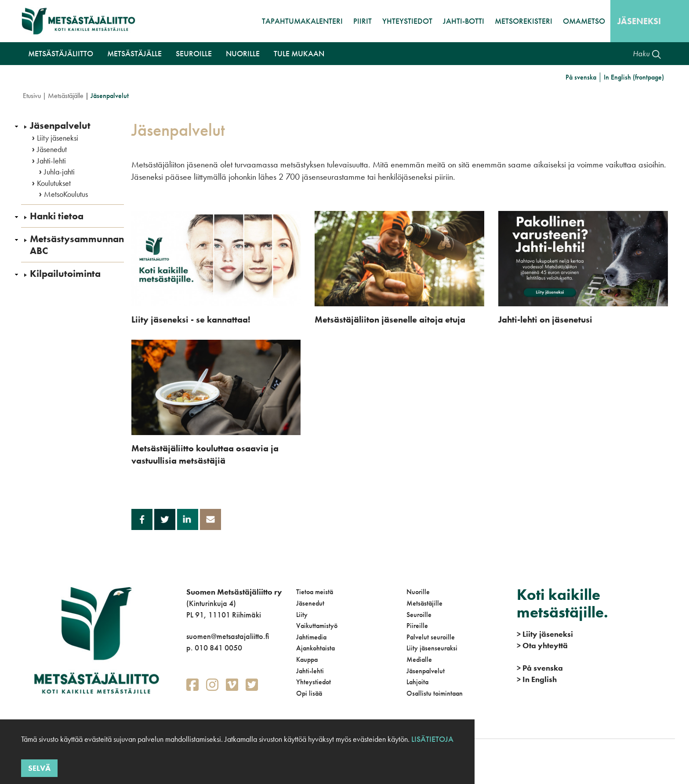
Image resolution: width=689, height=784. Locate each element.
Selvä (39, 768)
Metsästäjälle (66, 96)
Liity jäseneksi (58, 138)
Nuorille (418, 592)
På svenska (581, 77)
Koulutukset (54, 183)
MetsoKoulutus (66, 194)
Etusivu (32, 96)
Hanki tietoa (57, 216)
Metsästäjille (424, 603)
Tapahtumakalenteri (302, 21)
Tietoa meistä (315, 592)
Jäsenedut (52, 149)
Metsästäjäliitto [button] (61, 53)
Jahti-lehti (51, 161)
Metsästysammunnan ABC (77, 245)
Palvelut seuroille (431, 637)
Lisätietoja (432, 739)
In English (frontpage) (634, 77)
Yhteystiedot (407, 21)
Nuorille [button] (243, 53)
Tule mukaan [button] (299, 53)
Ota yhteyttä (542, 645)
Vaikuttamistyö (317, 626)
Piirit (363, 21)
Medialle (419, 659)
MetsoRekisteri (524, 21)
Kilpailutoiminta (65, 274)
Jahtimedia (311, 637)
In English (537, 679)
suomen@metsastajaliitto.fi (228, 636)
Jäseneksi (639, 21)
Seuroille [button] (194, 53)
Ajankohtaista (315, 648)
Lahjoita (417, 682)
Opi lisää (309, 693)
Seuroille (419, 615)
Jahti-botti (464, 21)
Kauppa (307, 659)
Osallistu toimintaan (435, 693)
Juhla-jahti (59, 172)
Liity (302, 615)
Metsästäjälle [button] (134, 53)
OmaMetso (584, 21)
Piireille (417, 626)
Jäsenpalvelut (60, 126)
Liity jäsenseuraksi (432, 648)
